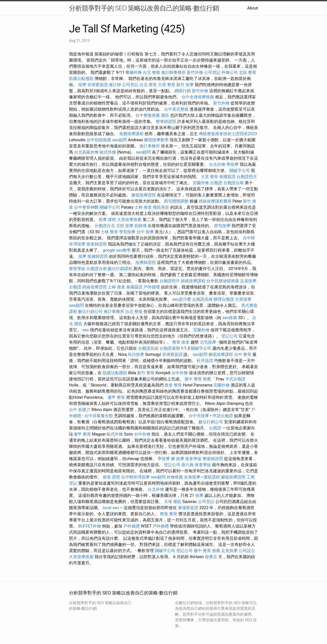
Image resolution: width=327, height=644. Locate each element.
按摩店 (211, 557)
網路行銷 (183, 91)
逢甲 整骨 (116, 397)
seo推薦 (230, 318)
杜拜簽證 (205, 361)
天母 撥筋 (173, 502)
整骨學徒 (77, 269)
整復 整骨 (169, 514)
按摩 (82, 85)
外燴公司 (230, 72)
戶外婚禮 (152, 287)
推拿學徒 (193, 459)
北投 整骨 (248, 72)
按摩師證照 (146, 262)
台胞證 (216, 183)
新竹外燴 (195, 72)
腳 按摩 (178, 459)
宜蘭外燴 (201, 183)
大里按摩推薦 (129, 220)
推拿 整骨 (173, 385)
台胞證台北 (105, 226)
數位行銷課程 (120, 269)
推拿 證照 (111, 477)
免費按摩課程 (131, 134)
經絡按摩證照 (95, 287)
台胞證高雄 (202, 299)
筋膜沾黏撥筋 (81, 79)
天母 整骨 (167, 85)
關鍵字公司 (240, 171)
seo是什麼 (182, 299)
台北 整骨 (148, 85)
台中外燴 (180, 373)
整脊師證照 (166, 121)
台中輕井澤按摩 (135, 477)
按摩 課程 (107, 220)
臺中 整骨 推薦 (198, 379)
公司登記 (212, 72)
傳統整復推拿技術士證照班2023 (228, 134)
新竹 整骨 (146, 373)
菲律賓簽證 (98, 85)
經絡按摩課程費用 (215, 201)
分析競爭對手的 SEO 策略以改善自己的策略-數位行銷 (144, 8)
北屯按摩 (208, 342)
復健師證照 (98, 256)
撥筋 (165, 115)
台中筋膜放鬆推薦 (223, 281)
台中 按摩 (145, 232)
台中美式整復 (176, 109)
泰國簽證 (227, 177)
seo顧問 (120, 140)
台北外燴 (217, 164)
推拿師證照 (97, 244)
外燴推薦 (175, 477)
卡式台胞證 (235, 379)
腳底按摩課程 (221, 354)
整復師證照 (213, 459)
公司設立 (247, 551)
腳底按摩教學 (156, 140)
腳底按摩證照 (144, 195)
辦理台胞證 (224, 299)
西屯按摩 (222, 226)
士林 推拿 (143, 207)
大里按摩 (243, 299)
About (253, 8)
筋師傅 (141, 226)
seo (86, 330)
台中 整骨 (243, 354)
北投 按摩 (125, 226)
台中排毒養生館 (99, 416)
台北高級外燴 (86, 152)
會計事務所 (150, 146)
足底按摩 (248, 281)
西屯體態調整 (176, 201)
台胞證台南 (233, 183)
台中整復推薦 (148, 115)
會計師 (115, 85)
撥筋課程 (212, 477)
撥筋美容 (161, 207)
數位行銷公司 (90, 312)
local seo (111, 508)
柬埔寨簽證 (188, 508)
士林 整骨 (109, 232)
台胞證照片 (247, 177)
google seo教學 (117, 250)
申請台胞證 (223, 416)
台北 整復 (151, 72)
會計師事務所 (173, 72)
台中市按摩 (199, 416)
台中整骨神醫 (86, 207)
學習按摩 (127, 232)
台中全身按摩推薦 (198, 97)
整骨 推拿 (181, 342)
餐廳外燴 (134, 72)
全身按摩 (192, 477)
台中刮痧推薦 (99, 140)
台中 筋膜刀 (80, 410)
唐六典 (188, 465)
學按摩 (232, 164)
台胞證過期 (170, 348)
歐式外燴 (108, 152)
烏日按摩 (136, 354)
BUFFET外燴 (90, 526)
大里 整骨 (209, 177)
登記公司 (229, 336)
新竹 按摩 (185, 85)
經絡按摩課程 (193, 281)
